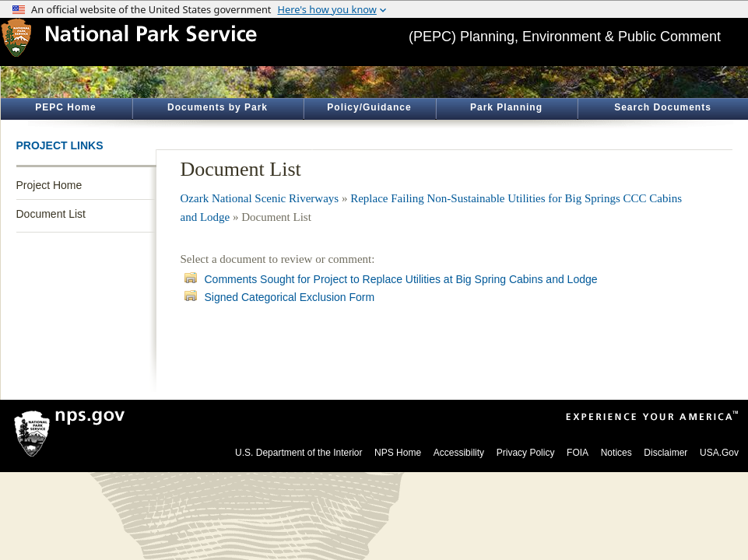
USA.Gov (719, 453)
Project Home (49, 185)
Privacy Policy (526, 453)
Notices (616, 453)
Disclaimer (665, 453)
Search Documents (663, 107)
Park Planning (506, 107)
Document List (51, 214)
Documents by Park (218, 107)
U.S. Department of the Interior (298, 453)
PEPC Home (65, 107)
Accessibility (459, 453)
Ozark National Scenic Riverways (260, 198)
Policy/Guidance (369, 107)
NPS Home (398, 453)
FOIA (578, 453)
